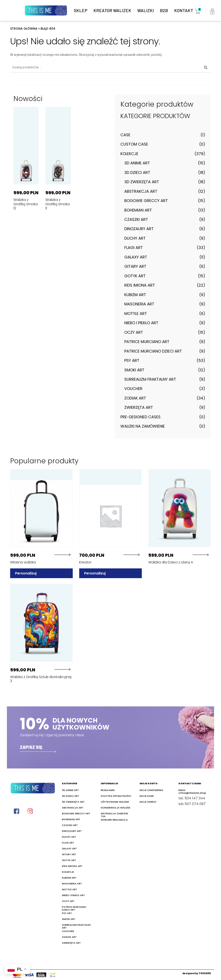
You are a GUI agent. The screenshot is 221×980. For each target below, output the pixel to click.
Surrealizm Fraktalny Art (150, 379)
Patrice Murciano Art (147, 342)
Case (125, 135)
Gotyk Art (135, 276)
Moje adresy (148, 801)
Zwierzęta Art (139, 407)
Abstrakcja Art (141, 191)
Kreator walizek (112, 10)
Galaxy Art (136, 257)
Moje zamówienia (151, 790)
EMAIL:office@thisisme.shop (192, 791)
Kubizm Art (135, 295)
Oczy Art (134, 332)
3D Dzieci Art (137, 172)
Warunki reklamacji (114, 819)
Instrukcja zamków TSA (114, 815)
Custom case (134, 144)
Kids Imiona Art (140, 285)
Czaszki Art (136, 219)
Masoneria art (139, 304)
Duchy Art (135, 238)
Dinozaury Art (139, 229)
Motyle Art (136, 314)
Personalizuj (26, 573)
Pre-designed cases (140, 417)
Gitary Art (135, 266)
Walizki (146, 10)
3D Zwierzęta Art (142, 182)
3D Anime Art (137, 163)
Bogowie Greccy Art (146, 201)
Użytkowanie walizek (115, 801)
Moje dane (147, 796)
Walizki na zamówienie (143, 426)
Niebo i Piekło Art (141, 323)
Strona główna (24, 29)
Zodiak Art (135, 398)
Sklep (81, 10)
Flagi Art (134, 248)
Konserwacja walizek (116, 807)
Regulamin (108, 790)
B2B (164, 10)
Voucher (133, 389)
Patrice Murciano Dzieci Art (153, 351)
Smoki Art (134, 370)
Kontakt (184, 10)
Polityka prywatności (116, 796)
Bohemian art (138, 210)
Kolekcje (129, 154)
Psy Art (132, 360)
